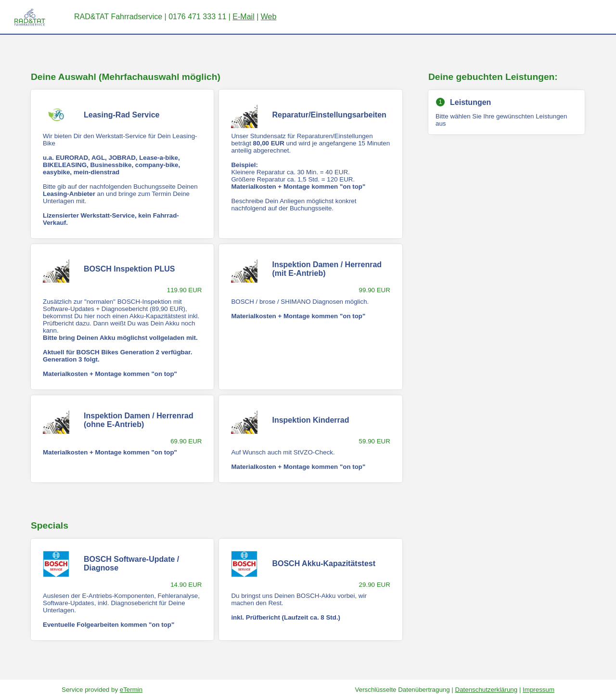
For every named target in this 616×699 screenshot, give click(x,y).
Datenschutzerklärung (487, 690)
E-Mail (243, 17)
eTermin (131, 690)
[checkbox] (122, 164)
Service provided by (102, 690)
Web (269, 17)
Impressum (539, 690)
